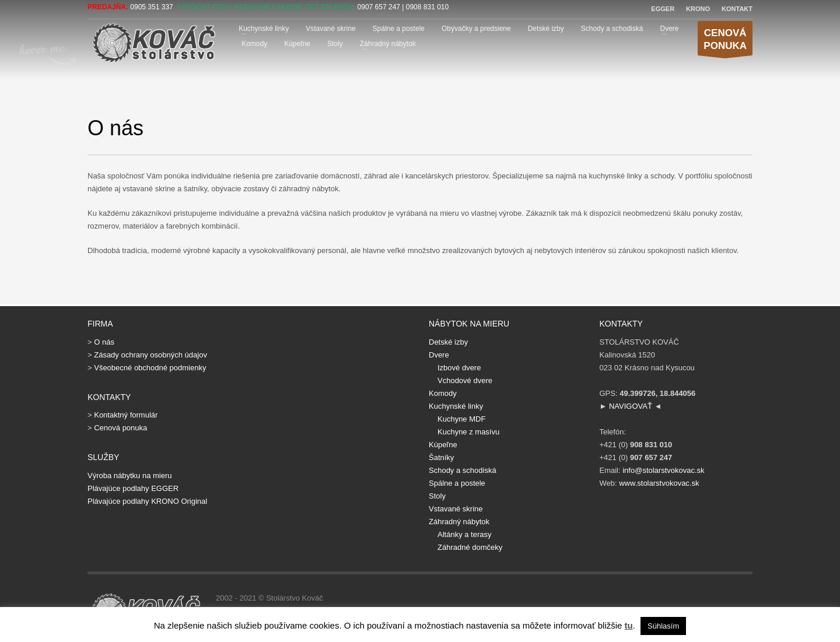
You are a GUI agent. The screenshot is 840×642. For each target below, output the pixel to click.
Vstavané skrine (330, 29)
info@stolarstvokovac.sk (663, 470)
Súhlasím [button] (663, 626)
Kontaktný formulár (126, 415)
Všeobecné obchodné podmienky (150, 368)
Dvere (669, 29)
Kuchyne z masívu (468, 432)
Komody (254, 44)
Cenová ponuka (120, 428)
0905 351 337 (151, 7)
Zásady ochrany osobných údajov (150, 355)
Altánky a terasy (465, 534)
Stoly (335, 44)
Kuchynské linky (264, 29)
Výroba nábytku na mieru (130, 476)
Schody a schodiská (612, 29)
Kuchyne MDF (461, 419)
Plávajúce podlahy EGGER (133, 488)
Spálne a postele (399, 29)
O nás (104, 342)
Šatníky (441, 457)
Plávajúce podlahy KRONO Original (147, 501)
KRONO (698, 9)
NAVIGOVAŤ (631, 406)
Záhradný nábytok (388, 44)
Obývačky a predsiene (476, 29)
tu (629, 625)
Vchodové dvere (465, 380)
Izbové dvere (459, 368)
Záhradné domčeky (470, 547)
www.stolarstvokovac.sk (659, 483)
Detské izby (546, 29)
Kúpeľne (297, 44)
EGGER (663, 9)
